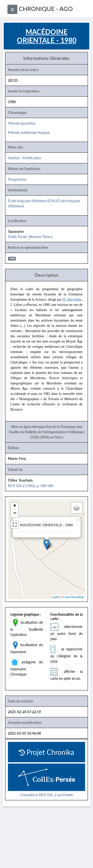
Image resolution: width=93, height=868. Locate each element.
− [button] (15, 514)
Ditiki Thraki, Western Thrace (30, 237)
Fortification (32, 158)
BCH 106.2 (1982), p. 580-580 (31, 486)
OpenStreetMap (74, 597)
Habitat (14, 158)
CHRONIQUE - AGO (46, 9)
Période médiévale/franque (29, 132)
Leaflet (55, 597)
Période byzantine (22, 123)
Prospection (17, 179)
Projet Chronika (46, 752)
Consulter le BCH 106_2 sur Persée (47, 795)
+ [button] (15, 506)
